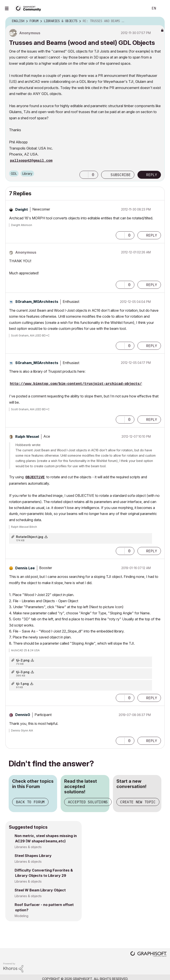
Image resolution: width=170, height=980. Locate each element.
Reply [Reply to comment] (152, 235)
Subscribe (121, 175)
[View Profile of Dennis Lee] (25, 568)
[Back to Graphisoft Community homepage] (29, 8)
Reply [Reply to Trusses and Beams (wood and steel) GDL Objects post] (152, 175)
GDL (14, 174)
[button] (84, 175)
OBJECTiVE (35, 477)
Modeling (21, 916)
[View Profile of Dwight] (22, 209)
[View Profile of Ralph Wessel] (27, 437)
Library (27, 174)
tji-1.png (22, 684)
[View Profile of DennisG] (23, 715)
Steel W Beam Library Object (40, 890)
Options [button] (158, 21)
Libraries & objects (28, 847)
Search (141, 8)
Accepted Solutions (88, 802)
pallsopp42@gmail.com (31, 161)
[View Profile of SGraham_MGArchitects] (37, 302)
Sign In (163, 8)
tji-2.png (23, 660)
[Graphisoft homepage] (149, 954)
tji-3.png (23, 672)
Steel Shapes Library (33, 856)
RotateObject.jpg (30, 537)
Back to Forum (30, 802)
